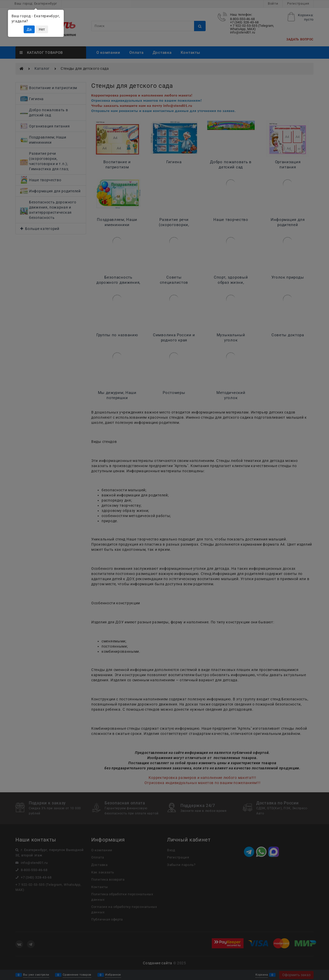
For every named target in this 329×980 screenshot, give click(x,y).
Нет (42, 29)
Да (29, 29)
